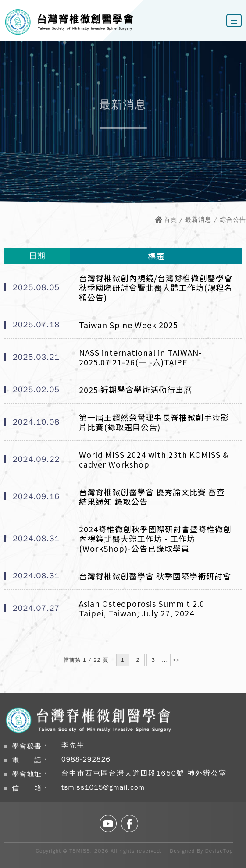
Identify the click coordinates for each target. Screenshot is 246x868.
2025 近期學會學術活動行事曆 (135, 390)
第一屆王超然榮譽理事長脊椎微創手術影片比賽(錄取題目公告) (154, 422)
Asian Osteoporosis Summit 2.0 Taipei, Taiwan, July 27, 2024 (142, 608)
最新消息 (198, 220)
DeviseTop (219, 851)
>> (176, 660)
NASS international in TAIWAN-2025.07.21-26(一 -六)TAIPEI (141, 357)
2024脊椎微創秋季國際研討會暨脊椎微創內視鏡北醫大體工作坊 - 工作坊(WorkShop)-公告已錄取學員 (155, 539)
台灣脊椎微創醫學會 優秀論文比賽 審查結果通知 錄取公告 (152, 496)
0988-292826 (86, 759)
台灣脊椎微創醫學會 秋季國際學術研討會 (155, 576)
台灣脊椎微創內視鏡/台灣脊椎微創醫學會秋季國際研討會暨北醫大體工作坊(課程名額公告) (156, 287)
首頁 (171, 220)
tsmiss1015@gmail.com (103, 787)
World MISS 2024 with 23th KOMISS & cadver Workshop (154, 459)
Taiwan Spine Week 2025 (128, 325)
